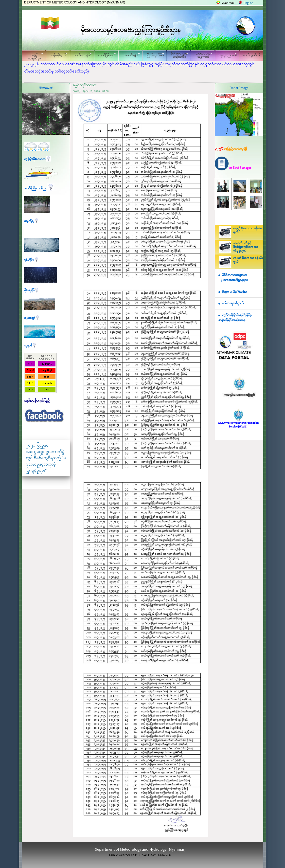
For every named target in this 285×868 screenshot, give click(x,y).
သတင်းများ (129, 55)
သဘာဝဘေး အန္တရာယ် (202, 55)
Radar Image (239, 88)
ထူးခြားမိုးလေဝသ (37, 159)
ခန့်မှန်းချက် (57, 55)
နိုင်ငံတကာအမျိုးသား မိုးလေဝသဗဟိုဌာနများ (233, 278)
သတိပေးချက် (81, 55)
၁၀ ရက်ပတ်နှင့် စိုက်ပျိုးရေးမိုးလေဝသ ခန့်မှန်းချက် (246, 247)
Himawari (46, 88)
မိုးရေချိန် (32, 290)
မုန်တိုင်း (32, 260)
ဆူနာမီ (30, 346)
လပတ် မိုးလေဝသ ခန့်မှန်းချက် (248, 260)
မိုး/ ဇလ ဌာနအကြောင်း (178, 55)
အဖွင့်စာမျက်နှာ (33, 56)
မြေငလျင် (32, 318)
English (248, 3)
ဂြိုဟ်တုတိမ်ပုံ (153, 55)
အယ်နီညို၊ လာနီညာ (39, 189)
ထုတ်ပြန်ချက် (105, 55)
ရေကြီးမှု (32, 221)
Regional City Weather (234, 292)
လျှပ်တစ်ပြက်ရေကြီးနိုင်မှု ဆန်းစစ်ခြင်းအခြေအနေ (235, 318)
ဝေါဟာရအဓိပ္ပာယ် (233, 303)
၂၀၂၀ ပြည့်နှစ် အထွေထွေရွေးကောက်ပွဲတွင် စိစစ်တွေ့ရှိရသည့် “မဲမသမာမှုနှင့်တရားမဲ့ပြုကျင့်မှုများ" (46, 458)
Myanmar (228, 3)
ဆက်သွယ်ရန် (252, 55)
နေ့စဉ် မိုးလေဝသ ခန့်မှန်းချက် (247, 230)
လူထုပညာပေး (226, 55)
